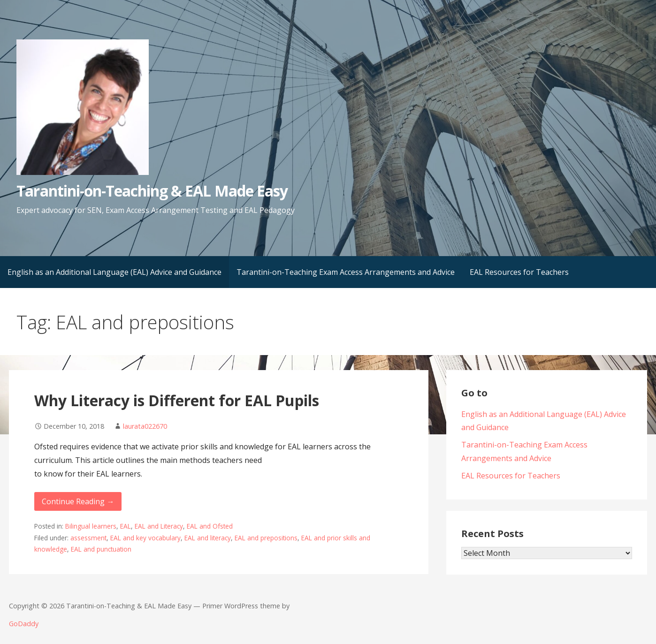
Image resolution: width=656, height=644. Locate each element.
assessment (88, 538)
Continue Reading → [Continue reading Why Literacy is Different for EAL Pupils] (78, 501)
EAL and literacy (208, 538)
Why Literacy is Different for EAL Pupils (177, 400)
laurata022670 (145, 426)
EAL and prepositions (266, 538)
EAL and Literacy (159, 526)
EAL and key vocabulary (145, 538)
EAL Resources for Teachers (519, 272)
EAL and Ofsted (210, 526)
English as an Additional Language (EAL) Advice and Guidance (114, 272)
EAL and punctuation (101, 549)
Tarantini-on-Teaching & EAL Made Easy (152, 191)
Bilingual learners (91, 526)
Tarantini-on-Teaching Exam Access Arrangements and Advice (346, 272)
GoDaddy (24, 624)
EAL (126, 526)
